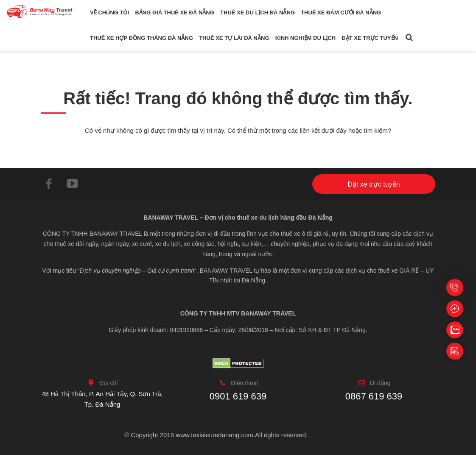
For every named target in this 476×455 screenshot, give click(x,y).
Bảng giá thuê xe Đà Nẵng (174, 13)
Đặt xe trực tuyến (370, 38)
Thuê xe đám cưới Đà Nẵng (341, 13)
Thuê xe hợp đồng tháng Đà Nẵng (141, 38)
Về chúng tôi (109, 13)
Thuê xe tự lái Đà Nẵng (234, 38)
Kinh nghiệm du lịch (305, 38)
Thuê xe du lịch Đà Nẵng (258, 13)
